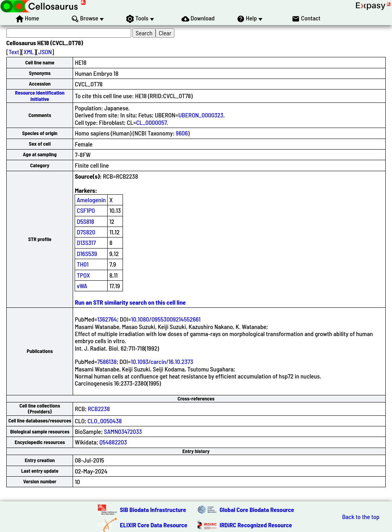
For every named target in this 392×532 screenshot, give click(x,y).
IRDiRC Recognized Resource (256, 525)
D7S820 (86, 232)
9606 (182, 133)
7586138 (107, 361)
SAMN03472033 (123, 431)
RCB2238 (99, 409)
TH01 (82, 264)
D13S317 (86, 242)
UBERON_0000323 (201, 115)
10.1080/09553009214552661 (166, 319)
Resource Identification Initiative (40, 96)
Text (14, 52)
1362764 (107, 319)
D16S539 (87, 253)
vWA (82, 286)
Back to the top (361, 517)
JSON (45, 52)
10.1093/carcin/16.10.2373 (162, 361)
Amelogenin (91, 200)
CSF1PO (86, 210)
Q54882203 (113, 442)
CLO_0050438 (105, 421)
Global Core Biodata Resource (257, 509)
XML (29, 52)
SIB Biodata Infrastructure (153, 509)
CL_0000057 (152, 122)
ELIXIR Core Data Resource (154, 525)
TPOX (83, 275)
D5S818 (85, 221)
